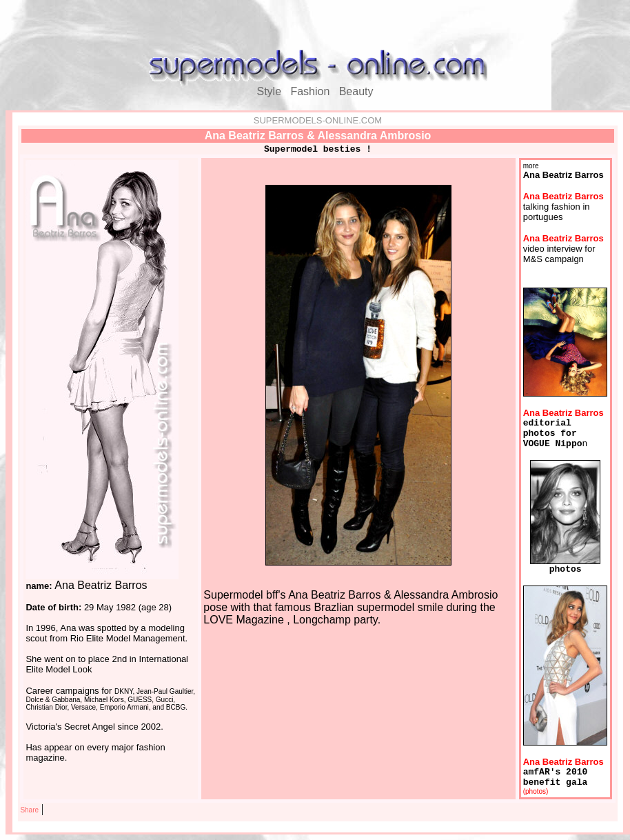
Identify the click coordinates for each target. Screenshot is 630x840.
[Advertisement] (315, 26)
